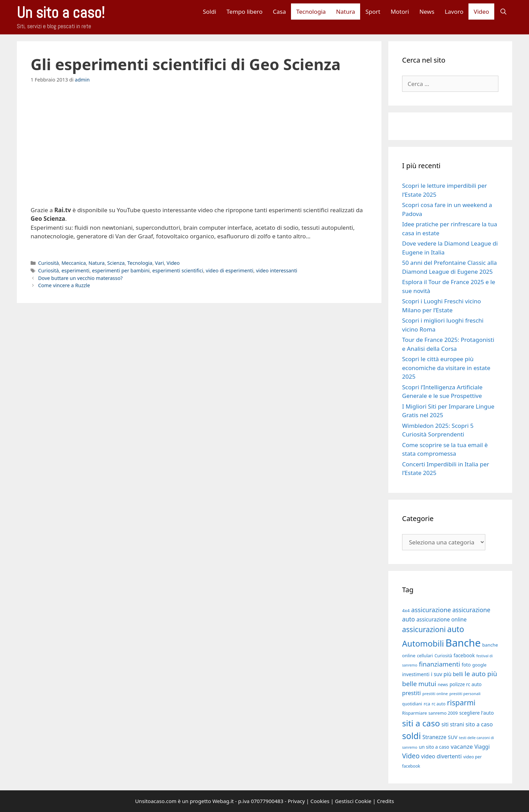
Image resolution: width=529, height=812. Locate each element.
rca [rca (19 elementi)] (427, 704)
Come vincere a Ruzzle (64, 285)
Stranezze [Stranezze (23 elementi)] (434, 737)
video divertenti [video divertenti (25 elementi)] (441, 756)
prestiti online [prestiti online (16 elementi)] (435, 694)
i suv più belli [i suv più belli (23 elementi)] (447, 674)
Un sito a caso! (61, 13)
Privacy (296, 801)
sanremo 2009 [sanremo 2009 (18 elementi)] (443, 713)
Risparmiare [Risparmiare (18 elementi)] (414, 713)
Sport (373, 12)
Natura (346, 12)
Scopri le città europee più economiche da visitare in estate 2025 (446, 368)
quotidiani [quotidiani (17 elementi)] (412, 704)
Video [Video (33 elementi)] (411, 756)
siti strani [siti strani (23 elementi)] (453, 724)
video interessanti (277, 270)
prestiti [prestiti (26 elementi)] (412, 693)
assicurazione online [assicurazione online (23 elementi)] (442, 619)
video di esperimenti (229, 270)
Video (481, 12)
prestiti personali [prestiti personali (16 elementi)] (465, 694)
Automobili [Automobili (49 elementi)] (423, 643)
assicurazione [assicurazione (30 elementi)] (431, 610)
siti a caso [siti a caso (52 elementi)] (421, 723)
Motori (400, 12)
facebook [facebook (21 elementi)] (464, 655)
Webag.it (223, 801)
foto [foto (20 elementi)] (466, 665)
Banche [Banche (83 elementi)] (463, 643)
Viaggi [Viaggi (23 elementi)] (482, 747)
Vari (160, 263)
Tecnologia (311, 12)
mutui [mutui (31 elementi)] (427, 684)
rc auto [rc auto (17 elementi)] (439, 704)
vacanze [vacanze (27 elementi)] (462, 746)
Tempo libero (245, 12)
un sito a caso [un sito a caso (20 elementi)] (434, 747)
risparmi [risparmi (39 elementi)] (461, 703)
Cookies (320, 801)
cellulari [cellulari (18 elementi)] (425, 656)
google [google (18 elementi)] (479, 665)
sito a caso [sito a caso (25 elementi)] (479, 724)
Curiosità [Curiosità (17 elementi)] (443, 656)
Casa (279, 12)
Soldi (210, 12)
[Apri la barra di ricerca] (503, 12)
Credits (386, 801)
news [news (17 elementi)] (443, 685)
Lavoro (454, 12)
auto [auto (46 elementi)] (456, 629)
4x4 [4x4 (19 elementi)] (406, 610)
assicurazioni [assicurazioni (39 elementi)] (424, 629)
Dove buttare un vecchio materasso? (80, 278)
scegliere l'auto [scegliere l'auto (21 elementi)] (476, 713)
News (427, 12)
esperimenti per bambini (121, 270)
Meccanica (74, 263)
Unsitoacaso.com (156, 801)
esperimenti (75, 270)
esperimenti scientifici (178, 270)
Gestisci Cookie (353, 801)
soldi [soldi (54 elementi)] (412, 736)
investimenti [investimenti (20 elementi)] (416, 674)
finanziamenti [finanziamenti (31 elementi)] (440, 664)
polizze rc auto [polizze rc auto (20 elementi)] (466, 684)
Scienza (116, 263)
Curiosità (48, 263)
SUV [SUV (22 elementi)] (453, 737)
